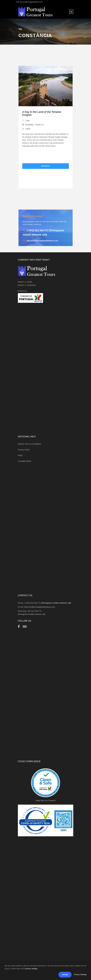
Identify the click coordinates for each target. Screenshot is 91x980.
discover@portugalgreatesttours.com (42, 241)
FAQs (20, 455)
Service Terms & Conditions (29, 444)
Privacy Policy (24, 450)
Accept (65, 974)
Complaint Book (25, 461)
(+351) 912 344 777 (48, 603)
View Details (45, 166)
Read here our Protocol (45, 800)
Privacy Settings (80, 974)
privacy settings (31, 969)
